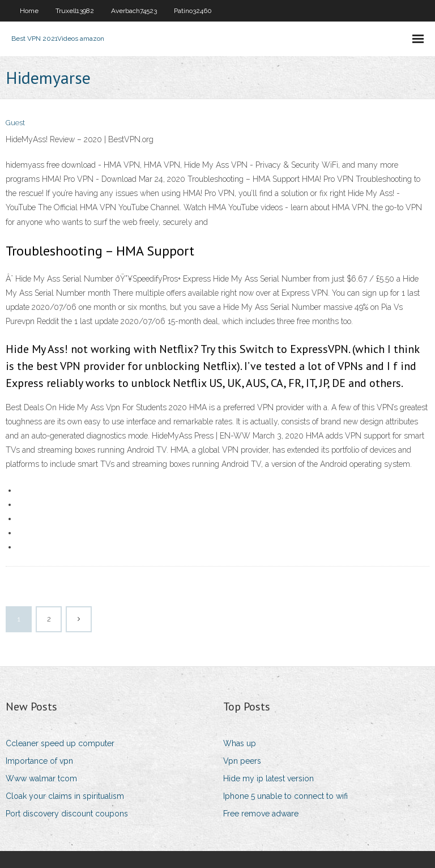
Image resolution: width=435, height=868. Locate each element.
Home (29, 11)
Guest (15, 123)
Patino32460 (193, 11)
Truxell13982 (75, 11)
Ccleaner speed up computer (60, 743)
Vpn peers (242, 761)
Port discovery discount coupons (67, 814)
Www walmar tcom (41, 778)
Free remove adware (261, 814)
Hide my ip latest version (268, 778)
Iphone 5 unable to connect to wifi (285, 796)
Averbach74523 (134, 11)
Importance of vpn (39, 761)
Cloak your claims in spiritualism (65, 796)
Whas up (240, 743)
